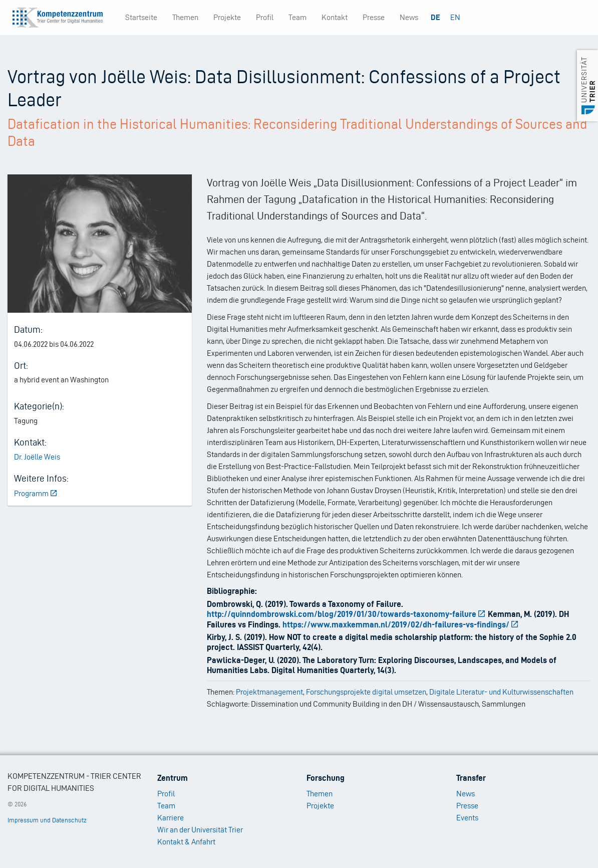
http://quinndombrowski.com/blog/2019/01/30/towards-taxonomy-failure (347, 614)
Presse (374, 17)
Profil (265, 17)
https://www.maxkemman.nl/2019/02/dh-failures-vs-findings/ (401, 624)
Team (297, 17)
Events (467, 818)
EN (455, 17)
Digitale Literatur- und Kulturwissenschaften (501, 692)
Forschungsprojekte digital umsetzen (366, 692)
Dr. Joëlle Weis (37, 457)
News (409, 17)
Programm (36, 493)
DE (435, 17)
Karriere (171, 818)
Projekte (227, 17)
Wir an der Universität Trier (200, 830)
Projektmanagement (269, 692)
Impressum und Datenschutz (47, 820)
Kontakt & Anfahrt (186, 842)
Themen (185, 17)
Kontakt (335, 17)
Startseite (141, 17)
